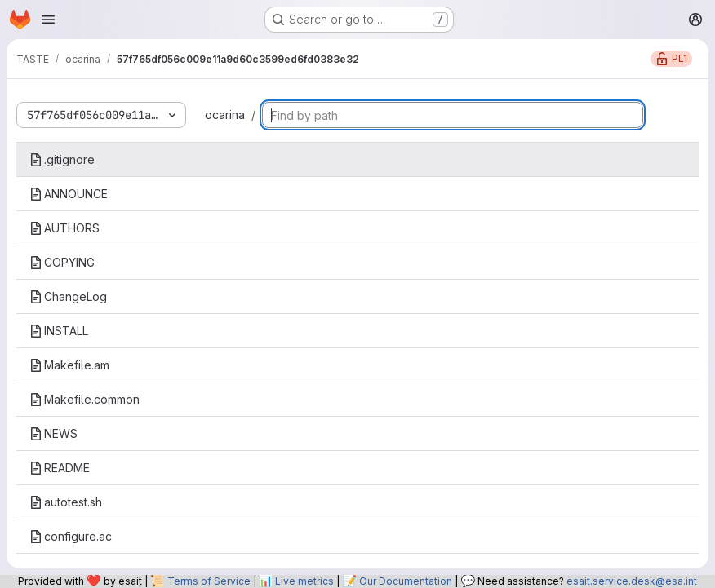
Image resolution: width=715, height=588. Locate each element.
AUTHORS (64, 228)
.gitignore (62, 159)
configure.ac (71, 536)
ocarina (225, 115)
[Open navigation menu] (48, 20)
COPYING (62, 262)
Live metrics (304, 581)
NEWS (53, 433)
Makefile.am (69, 365)
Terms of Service (209, 581)
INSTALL (59, 331)
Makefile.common (84, 399)
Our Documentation (406, 581)
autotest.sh (66, 502)
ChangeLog (68, 296)
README (60, 468)
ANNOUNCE (69, 194)
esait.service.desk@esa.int (632, 581)
